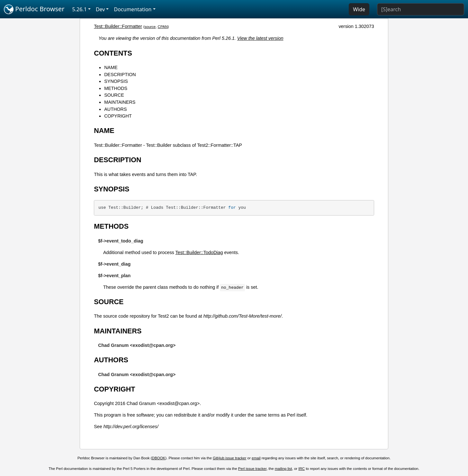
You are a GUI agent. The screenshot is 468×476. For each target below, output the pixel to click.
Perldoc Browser (34, 9)
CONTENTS (113, 53)
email (256, 458)
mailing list (283, 469)
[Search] (421, 9)
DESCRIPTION (120, 75)
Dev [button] (100, 9)
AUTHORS (115, 109)
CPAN (163, 27)
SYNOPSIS (116, 81)
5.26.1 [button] (80, 9)
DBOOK (159, 458)
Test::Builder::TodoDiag (199, 252)
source (150, 27)
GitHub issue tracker (230, 458)
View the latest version (260, 38)
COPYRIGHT (118, 116)
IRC (301, 469)
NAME (111, 67)
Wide (359, 9)
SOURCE (114, 95)
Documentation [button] (133, 9)
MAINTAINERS (120, 102)
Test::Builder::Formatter (118, 26)
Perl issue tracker (252, 469)
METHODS (116, 88)
